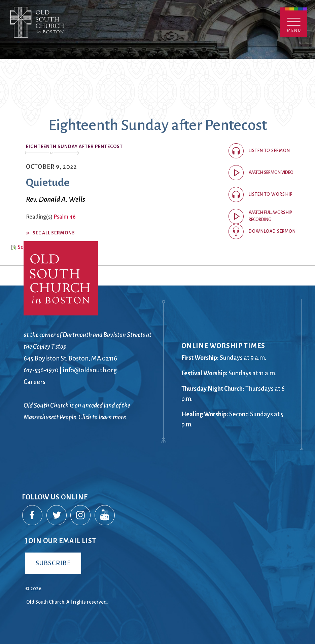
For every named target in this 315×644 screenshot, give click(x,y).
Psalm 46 (65, 217)
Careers (34, 382)
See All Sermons (54, 233)
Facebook (33, 516)
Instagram (81, 516)
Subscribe (53, 563)
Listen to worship (271, 194)
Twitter (57, 516)
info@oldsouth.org (90, 370)
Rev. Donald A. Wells (56, 199)
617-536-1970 (41, 370)
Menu (294, 22)
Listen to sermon (269, 151)
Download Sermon (272, 231)
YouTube (105, 516)
